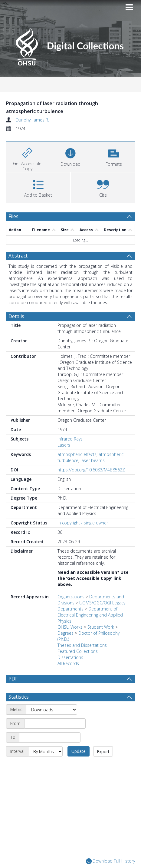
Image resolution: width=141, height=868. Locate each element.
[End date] (50, 737)
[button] (114, 156)
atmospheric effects (77, 454)
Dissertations (70, 657)
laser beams (93, 460)
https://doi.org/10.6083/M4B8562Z (91, 470)
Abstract (18, 256)
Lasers (64, 445)
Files (13, 216)
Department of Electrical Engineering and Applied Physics (90, 615)
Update (79, 751)
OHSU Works (70, 627)
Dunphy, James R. (32, 120)
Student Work (101, 627)
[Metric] (52, 710)
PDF (13, 679)
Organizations (71, 597)
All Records (68, 663)
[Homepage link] (70, 45)
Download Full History (110, 861)
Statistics (19, 697)
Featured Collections (78, 651)
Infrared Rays (70, 439)
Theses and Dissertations (82, 645)
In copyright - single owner (83, 523)
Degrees (66, 633)
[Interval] (45, 751)
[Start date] (55, 723)
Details (16, 316)
